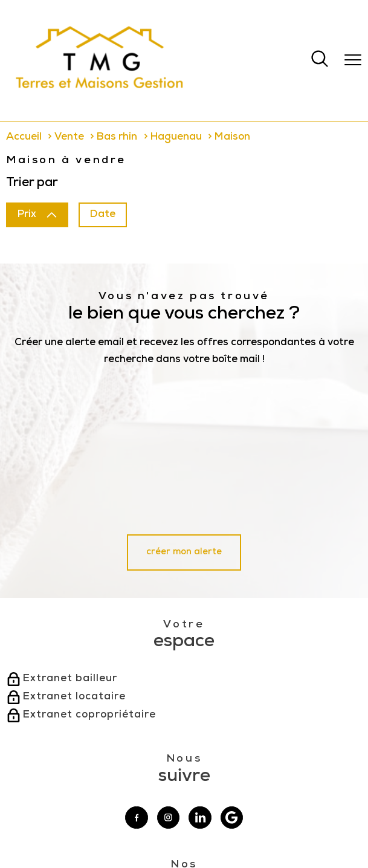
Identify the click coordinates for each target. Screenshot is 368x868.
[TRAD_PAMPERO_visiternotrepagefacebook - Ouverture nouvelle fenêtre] (137, 670)
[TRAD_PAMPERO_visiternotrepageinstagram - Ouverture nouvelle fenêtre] (169, 670)
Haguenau (176, 138)
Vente (69, 138)
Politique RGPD (289, 828)
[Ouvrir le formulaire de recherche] (320, 60)
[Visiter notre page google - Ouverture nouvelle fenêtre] (232, 670)
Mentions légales (141, 828)
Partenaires (246, 828)
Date (103, 215)
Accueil (24, 138)
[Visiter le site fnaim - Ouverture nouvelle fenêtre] (206, 782)
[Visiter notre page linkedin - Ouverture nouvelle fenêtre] (200, 670)
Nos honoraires (52, 828)
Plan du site (95, 828)
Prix (37, 215)
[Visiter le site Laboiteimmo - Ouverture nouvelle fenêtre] (184, 851)
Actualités (210, 828)
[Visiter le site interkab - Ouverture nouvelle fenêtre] (156, 782)
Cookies (327, 828)
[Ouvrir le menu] (353, 60)
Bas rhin (117, 138)
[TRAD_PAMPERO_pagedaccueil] (100, 95)
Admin (180, 828)
